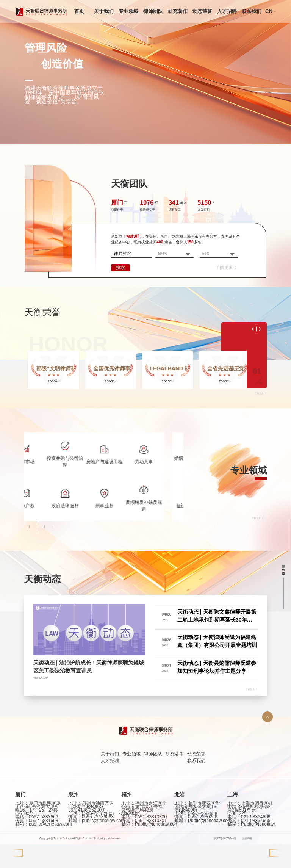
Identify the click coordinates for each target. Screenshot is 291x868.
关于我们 (104, 11)
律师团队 (153, 11)
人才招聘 (227, 11)
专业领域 (128, 11)
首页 (79, 11)
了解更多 (227, 268)
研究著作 (178, 11)
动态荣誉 (202, 11)
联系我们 (252, 11)
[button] (30, 665)
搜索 (121, 268)
